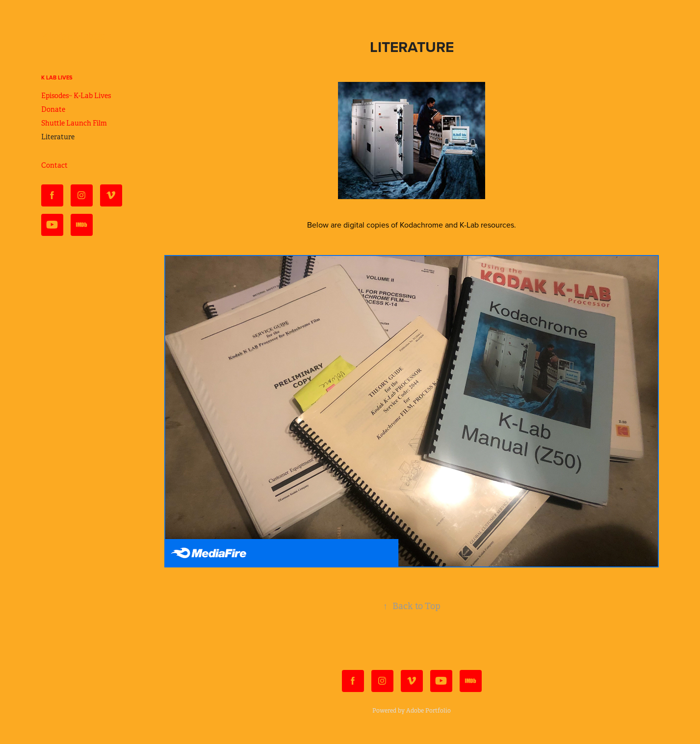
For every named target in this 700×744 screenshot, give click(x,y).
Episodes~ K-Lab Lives (76, 96)
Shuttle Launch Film (74, 123)
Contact (54, 165)
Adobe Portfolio (428, 711)
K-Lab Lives (73, 36)
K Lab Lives (57, 77)
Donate (53, 109)
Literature (58, 137)
